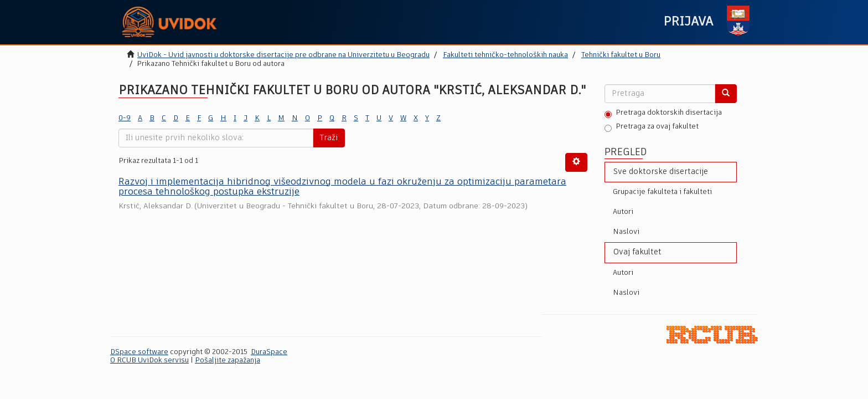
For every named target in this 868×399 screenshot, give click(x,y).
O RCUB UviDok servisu (149, 360)
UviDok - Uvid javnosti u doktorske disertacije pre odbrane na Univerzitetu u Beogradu (283, 55)
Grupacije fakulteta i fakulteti (662, 192)
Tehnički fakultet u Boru (621, 55)
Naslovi (626, 232)
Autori (623, 212)
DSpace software (139, 352)
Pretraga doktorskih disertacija (663, 114)
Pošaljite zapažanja (228, 360)
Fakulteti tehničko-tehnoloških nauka (505, 55)
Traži (329, 138)
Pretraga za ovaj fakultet (652, 127)
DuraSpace (269, 352)
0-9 (125, 118)
